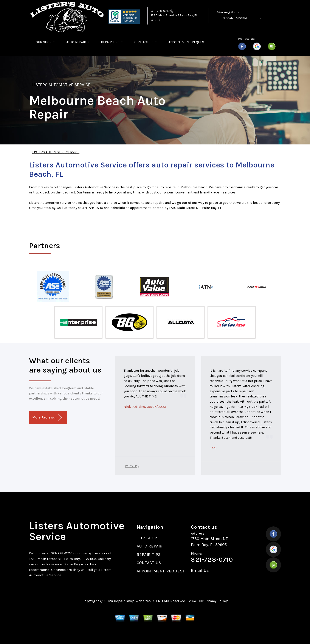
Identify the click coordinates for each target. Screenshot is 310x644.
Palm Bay (132, 466)
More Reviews (47, 418)
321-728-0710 (160, 11)
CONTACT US (144, 42)
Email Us (200, 571)
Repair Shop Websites (132, 601)
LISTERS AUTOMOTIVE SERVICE (61, 85)
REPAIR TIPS (110, 42)
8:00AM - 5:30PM (235, 18)
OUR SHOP (44, 42)
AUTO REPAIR (76, 42)
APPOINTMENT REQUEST (187, 42)
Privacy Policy (216, 601)
